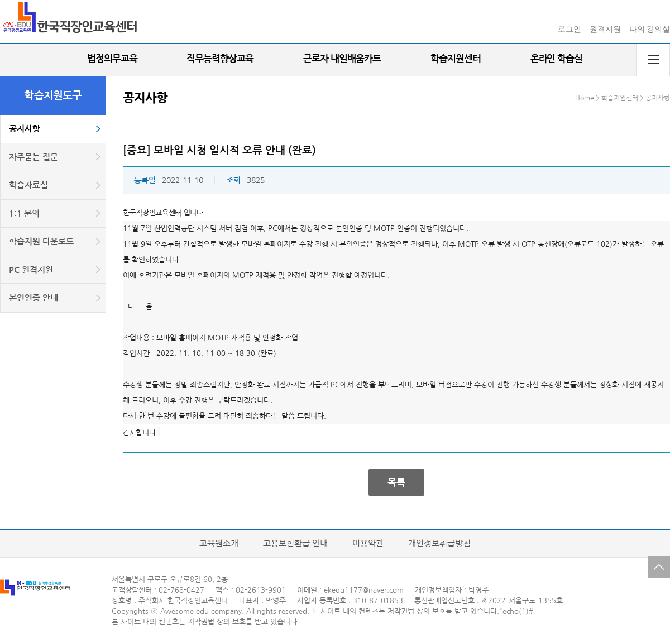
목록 (396, 482)
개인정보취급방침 (439, 543)
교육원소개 (219, 543)
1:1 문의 (24, 213)
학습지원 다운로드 (41, 241)
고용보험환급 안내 (295, 543)
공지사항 (25, 129)
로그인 (569, 29)
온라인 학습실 (557, 59)
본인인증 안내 (33, 298)
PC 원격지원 (31, 270)
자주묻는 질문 (33, 157)
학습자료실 (28, 185)
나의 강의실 (650, 29)
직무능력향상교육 (220, 59)
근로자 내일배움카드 (342, 59)
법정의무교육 (112, 59)
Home (585, 98)
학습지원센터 (456, 59)
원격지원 (605, 29)
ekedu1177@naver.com (364, 590)
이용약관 (368, 543)
